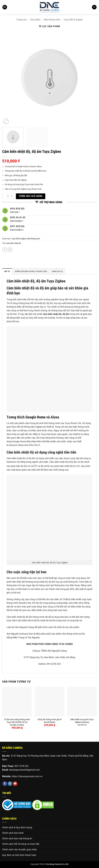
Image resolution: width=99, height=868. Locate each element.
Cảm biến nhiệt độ (13, 243)
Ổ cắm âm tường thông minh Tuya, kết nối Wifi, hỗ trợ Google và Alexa (17, 722)
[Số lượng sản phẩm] (8, 196)
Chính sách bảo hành (13, 833)
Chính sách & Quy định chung (17, 827)
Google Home (35, 417)
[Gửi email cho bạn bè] (10, 250)
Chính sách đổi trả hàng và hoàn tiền (21, 844)
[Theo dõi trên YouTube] (15, 784)
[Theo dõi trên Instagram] (10, 784)
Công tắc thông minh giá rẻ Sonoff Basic (49, 721)
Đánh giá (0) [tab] (57, 271)
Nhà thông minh (52, 20)
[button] (5, 7)
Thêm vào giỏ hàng (31, 196)
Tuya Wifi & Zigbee (73, 20)
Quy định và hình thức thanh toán (19, 855)
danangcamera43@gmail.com (24, 770)
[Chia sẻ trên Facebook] (5, 250)
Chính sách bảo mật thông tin (17, 838)
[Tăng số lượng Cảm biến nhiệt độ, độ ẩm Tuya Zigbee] (12, 196)
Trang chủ (22, 20)
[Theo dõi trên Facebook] (5, 784)
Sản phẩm (35, 20)
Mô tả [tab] (7, 271)
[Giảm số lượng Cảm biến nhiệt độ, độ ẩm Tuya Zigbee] (4, 196)
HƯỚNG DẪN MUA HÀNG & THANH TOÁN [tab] (31, 271)
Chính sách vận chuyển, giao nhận (19, 849)
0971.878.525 (21, 766)
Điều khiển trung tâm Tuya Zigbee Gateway (82, 721)
